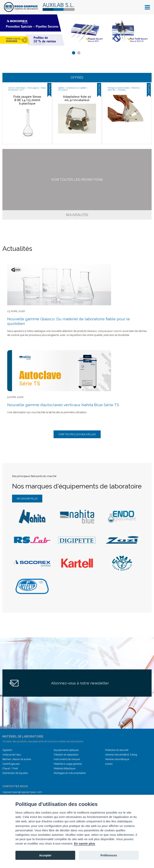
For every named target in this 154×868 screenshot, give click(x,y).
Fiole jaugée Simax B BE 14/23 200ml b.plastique (27, 100)
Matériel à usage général (68, 764)
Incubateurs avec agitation (76, 88)
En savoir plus (27, 499)
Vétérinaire (122, 90)
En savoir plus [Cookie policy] (85, 843)
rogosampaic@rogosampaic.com (22, 792)
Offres (77, 78)
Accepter (45, 855)
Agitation (61, 88)
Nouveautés (77, 215)
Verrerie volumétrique (17, 88)
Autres (109, 764)
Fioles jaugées (33, 88)
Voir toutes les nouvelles (77, 434)
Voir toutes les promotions (77, 180)
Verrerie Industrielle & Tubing (121, 755)
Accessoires (63, 90)
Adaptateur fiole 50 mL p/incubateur (77, 98)
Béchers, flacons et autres (17, 759)
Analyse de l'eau (12, 755)
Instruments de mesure (67, 759)
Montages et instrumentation (119, 88)
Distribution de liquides (15, 773)
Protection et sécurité (117, 750)
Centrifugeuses (11, 764)
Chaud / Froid (10, 769)
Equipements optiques (66, 750)
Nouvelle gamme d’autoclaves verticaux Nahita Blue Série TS (63, 405)
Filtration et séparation (66, 755)
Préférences (109, 855)
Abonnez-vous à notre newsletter (80, 683)
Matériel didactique (65, 769)
